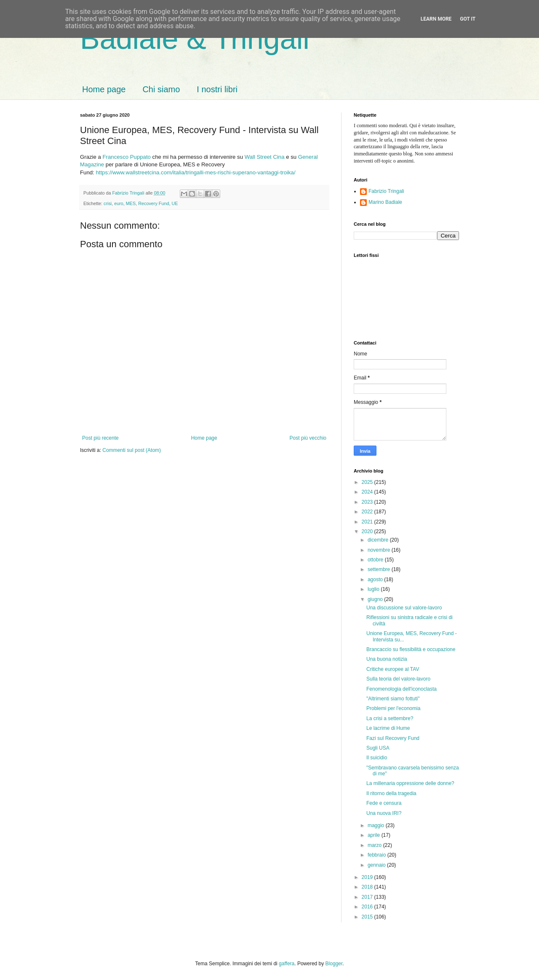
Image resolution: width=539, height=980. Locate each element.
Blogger (334, 964)
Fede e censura (384, 803)
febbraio (378, 855)
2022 (368, 512)
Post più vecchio (308, 438)
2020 (368, 531)
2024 (368, 492)
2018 (368, 887)
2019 (368, 877)
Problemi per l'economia (393, 708)
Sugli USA (378, 748)
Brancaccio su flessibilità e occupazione (411, 649)
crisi (108, 203)
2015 (368, 917)
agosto (376, 579)
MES (131, 203)
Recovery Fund (153, 203)
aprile (375, 835)
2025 (368, 482)
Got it (468, 19)
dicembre (379, 540)
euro (119, 203)
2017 (368, 897)
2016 (368, 907)
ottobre (376, 560)
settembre (380, 569)
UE (175, 203)
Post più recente (100, 438)
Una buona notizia (387, 659)
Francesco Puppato (127, 157)
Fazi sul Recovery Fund (393, 738)
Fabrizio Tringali (386, 191)
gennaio (377, 865)
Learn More (436, 19)
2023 (368, 502)
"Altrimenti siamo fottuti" (393, 699)
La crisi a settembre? (390, 718)
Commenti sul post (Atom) (132, 450)
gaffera (287, 964)
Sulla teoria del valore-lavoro (398, 679)
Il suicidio (377, 758)
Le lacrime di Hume (388, 728)
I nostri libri (217, 89)
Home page (104, 89)
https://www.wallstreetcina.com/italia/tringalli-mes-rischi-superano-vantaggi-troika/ (195, 172)
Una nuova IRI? (384, 813)
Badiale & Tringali (195, 39)
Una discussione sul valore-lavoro (404, 608)
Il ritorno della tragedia (391, 793)
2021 (368, 522)
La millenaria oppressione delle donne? (410, 783)
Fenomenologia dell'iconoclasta (402, 689)
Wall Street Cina (265, 157)
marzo (375, 845)
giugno (376, 599)
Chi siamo (161, 89)
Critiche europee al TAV (393, 669)
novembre (380, 550)
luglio (374, 589)
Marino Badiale (385, 202)
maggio (377, 825)
